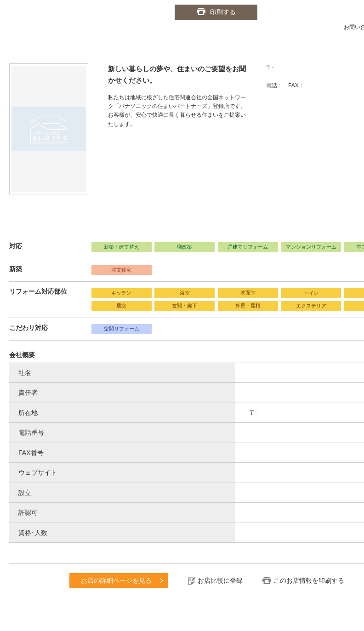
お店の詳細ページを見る (116, 580)
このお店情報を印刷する (309, 580)
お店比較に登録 (220, 580)
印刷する (223, 12)
